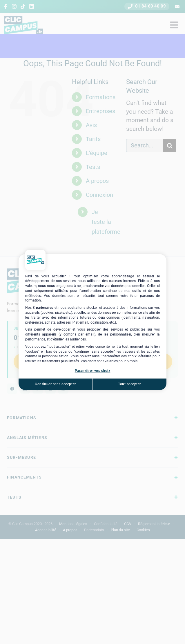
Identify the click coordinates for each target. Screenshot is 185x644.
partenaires (45, 308)
